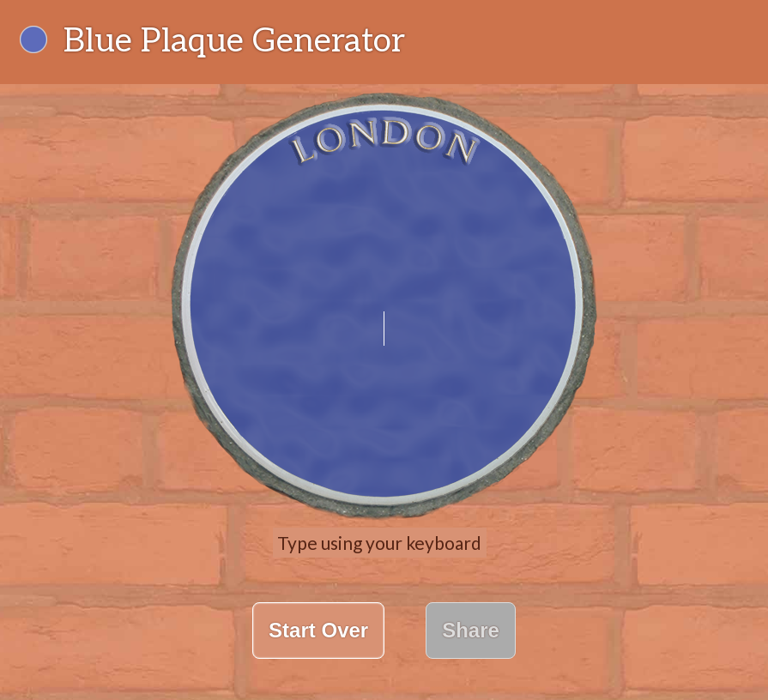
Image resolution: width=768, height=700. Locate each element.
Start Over (318, 630)
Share (471, 630)
